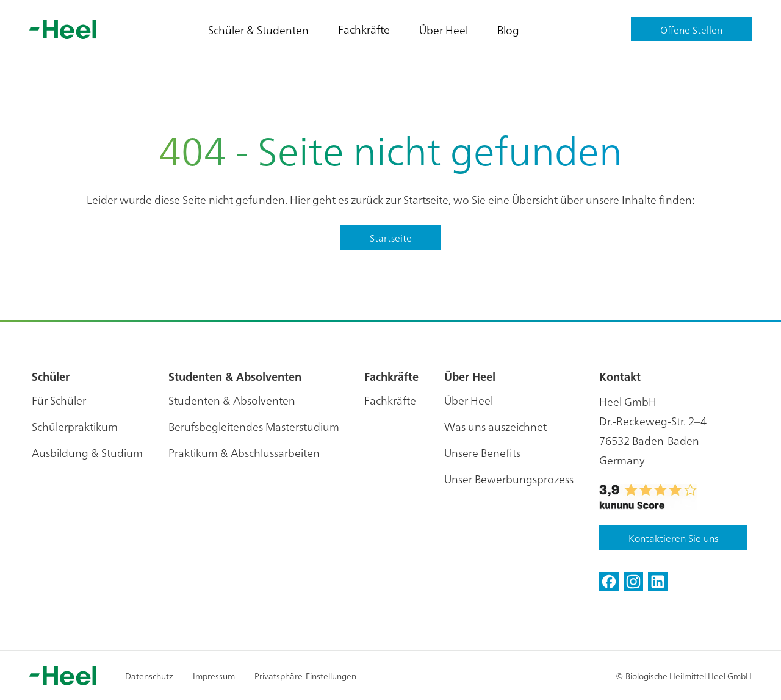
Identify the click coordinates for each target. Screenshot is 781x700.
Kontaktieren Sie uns (673, 538)
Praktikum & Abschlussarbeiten (244, 453)
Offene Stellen (691, 29)
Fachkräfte (364, 29)
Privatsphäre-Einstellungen (305, 676)
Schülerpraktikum (75, 426)
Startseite (391, 237)
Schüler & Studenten (258, 30)
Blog (508, 30)
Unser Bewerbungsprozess (509, 479)
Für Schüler (59, 400)
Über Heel (444, 30)
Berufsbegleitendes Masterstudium (254, 426)
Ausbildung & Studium (87, 453)
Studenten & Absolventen (232, 400)
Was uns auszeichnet (495, 426)
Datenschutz (149, 676)
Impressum (214, 676)
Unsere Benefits (482, 453)
